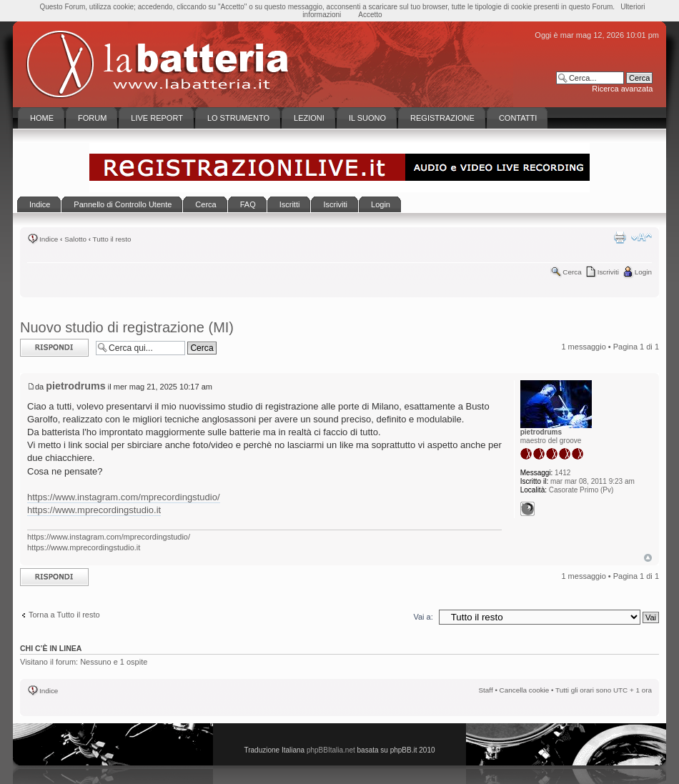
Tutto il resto (112, 239)
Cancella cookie (525, 690)
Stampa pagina (620, 237)
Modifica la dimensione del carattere (641, 237)
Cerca (572, 272)
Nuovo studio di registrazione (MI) (127, 327)
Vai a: (423, 617)
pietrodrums (75, 386)
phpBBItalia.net (331, 750)
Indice (49, 239)
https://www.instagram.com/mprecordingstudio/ (124, 497)
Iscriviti (608, 272)
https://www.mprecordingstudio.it (94, 510)
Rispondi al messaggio (54, 348)
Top (648, 558)
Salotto (75, 239)
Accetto (370, 15)
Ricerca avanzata (622, 89)
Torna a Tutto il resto (64, 615)
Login (643, 272)
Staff (486, 690)
